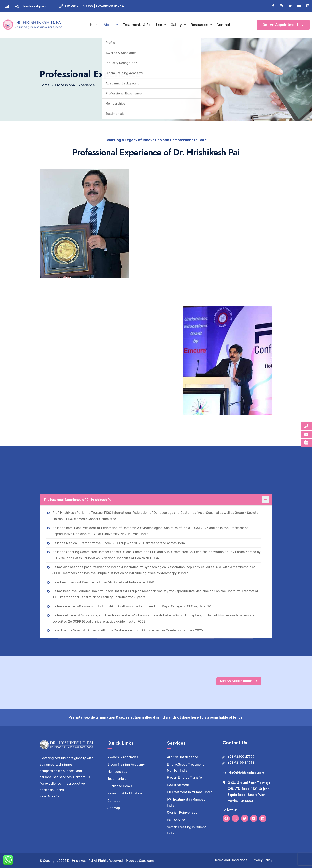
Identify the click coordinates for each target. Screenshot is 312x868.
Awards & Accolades (123, 757)
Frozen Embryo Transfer (185, 778)
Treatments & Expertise (149, 25)
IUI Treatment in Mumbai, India (190, 792)
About (116, 25)
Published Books (120, 786)
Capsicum (146, 861)
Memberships (117, 772)
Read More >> (49, 796)
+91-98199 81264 (110, 6)
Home (99, 25)
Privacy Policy (262, 861)
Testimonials (117, 779)
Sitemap (114, 808)
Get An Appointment (283, 25)
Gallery (183, 25)
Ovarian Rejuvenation (183, 813)
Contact (228, 25)
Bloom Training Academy (126, 765)
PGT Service (176, 820)
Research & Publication (125, 793)
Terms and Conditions (231, 861)
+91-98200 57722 (79, 6)
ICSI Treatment (178, 785)
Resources (206, 25)
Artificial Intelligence (182, 757)
